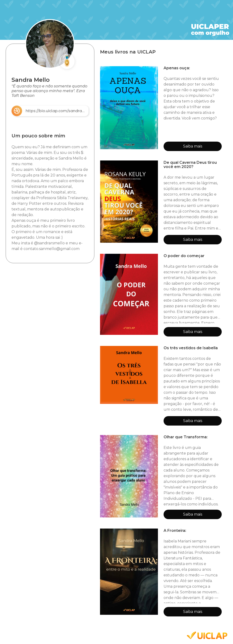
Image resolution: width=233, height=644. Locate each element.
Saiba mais (193, 146)
